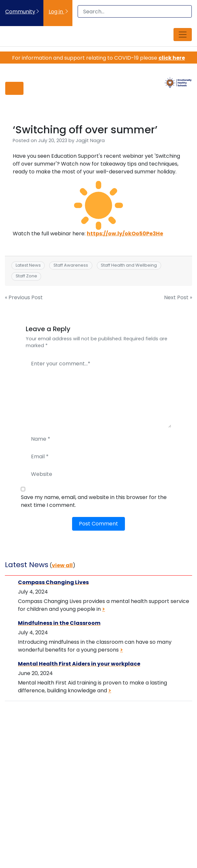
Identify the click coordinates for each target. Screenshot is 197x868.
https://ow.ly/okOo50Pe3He (125, 234)
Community (20, 12)
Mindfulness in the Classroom (59, 623)
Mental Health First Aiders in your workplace (79, 664)
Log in (56, 12)
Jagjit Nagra (90, 140)
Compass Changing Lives (53, 582)
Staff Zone (26, 276)
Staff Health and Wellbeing (129, 265)
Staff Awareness (71, 265)
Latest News (28, 265)
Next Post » (178, 297)
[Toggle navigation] (183, 35)
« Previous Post (24, 297)
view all (62, 565)
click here (172, 58)
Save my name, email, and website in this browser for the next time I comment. (94, 501)
